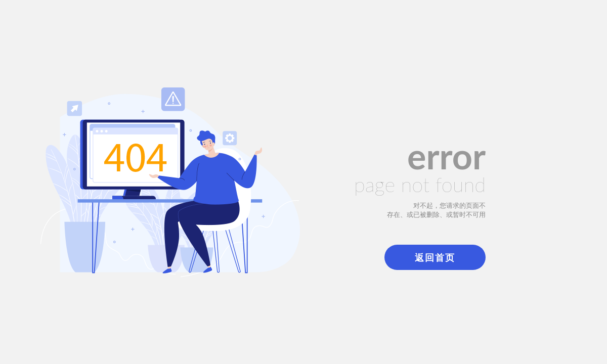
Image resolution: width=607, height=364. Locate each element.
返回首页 (435, 257)
